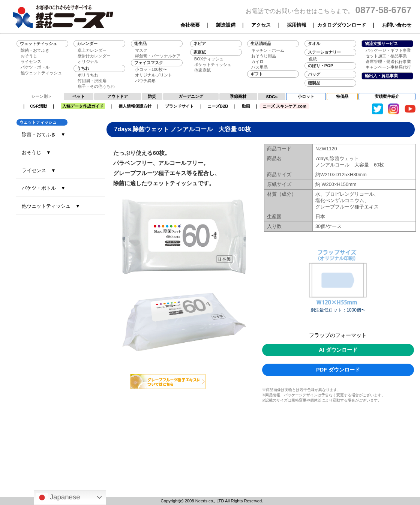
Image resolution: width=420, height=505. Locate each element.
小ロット (306, 96)
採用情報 (297, 25)
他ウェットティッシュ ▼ (51, 206)
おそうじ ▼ (36, 152)
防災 (152, 96)
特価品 (342, 96)
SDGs (272, 97)
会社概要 (190, 25)
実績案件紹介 (387, 96)
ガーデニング (191, 96)
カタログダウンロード (342, 25)
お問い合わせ (397, 25)
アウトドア (118, 96)
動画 (246, 106)
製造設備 (226, 25)
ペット (79, 96)
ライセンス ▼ (39, 170)
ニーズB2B (218, 106)
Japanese (58, 498)
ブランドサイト (179, 106)
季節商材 (238, 96)
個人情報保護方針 (135, 106)
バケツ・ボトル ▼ (44, 188)
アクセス (261, 25)
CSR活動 (39, 106)
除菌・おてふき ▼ (44, 134)
